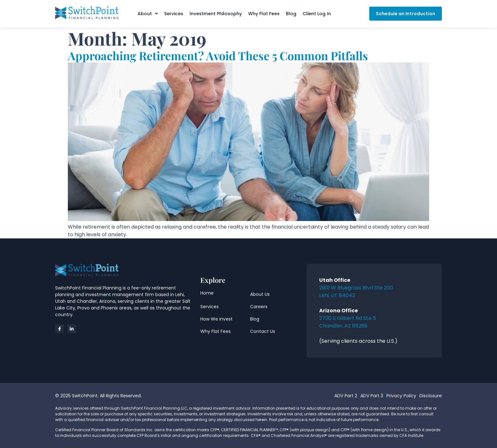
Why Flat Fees (264, 14)
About (148, 14)
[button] (148, 14)
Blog (291, 14)
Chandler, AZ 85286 (343, 326)
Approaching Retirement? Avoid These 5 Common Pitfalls (218, 55)
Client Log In (317, 14)
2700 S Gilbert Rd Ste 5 (348, 318)
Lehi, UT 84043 (337, 295)
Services (174, 14)
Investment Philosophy (216, 14)
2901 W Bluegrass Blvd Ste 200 (356, 288)
